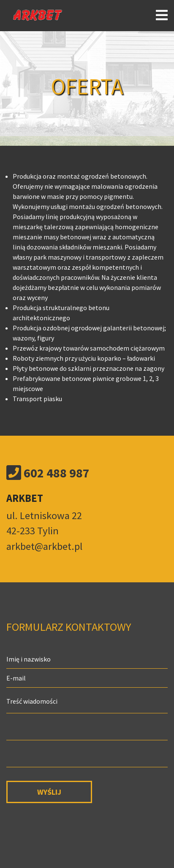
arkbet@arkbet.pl (44, 546)
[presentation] (71, 826)
